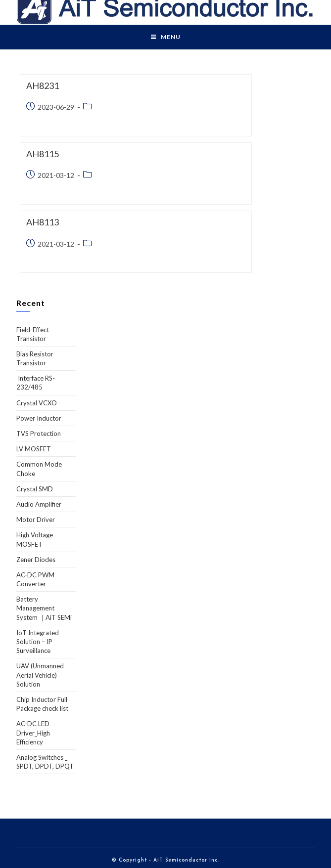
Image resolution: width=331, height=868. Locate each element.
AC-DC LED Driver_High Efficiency (33, 733)
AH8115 (43, 154)
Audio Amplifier (39, 504)
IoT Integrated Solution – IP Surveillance (38, 642)
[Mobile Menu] (166, 37)
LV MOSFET (34, 449)
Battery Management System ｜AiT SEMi (44, 608)
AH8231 (43, 86)
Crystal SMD (35, 489)
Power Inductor (39, 418)
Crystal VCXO (37, 403)
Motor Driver (36, 520)
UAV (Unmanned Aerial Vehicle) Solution (40, 675)
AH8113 (43, 222)
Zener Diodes (36, 560)
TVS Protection (39, 434)
